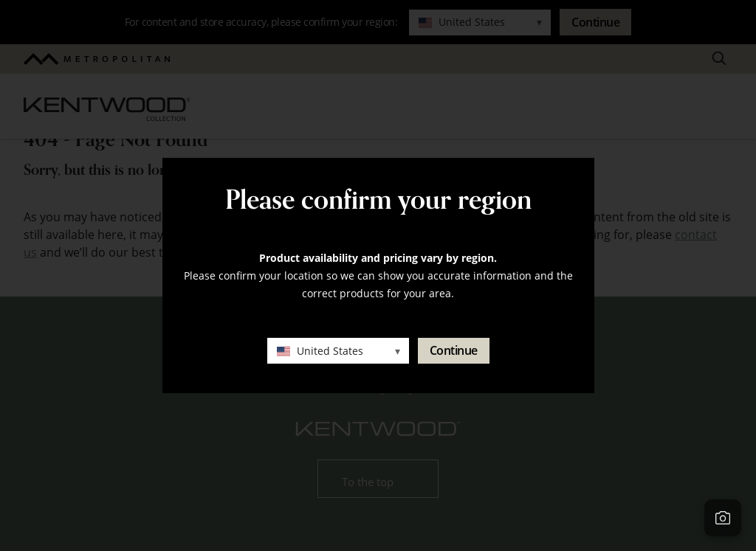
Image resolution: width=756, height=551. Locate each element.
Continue (454, 350)
